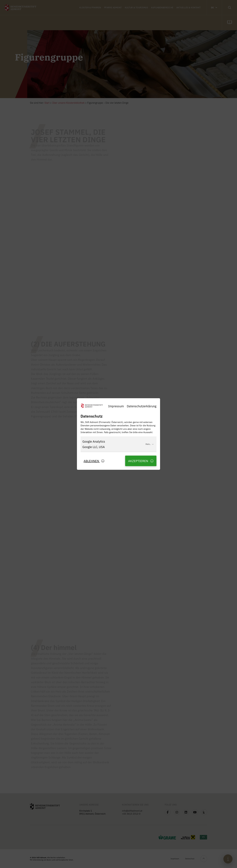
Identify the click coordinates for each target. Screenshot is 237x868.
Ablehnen (94, 461)
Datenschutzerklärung (142, 406)
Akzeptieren (141, 461)
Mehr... (150, 444)
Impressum (116, 406)
